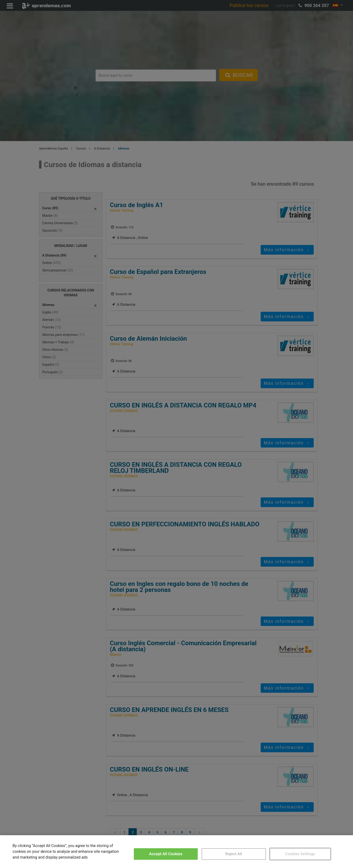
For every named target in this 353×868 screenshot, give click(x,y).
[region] (176, 852)
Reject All (234, 854)
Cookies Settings (300, 854)
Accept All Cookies (166, 854)
